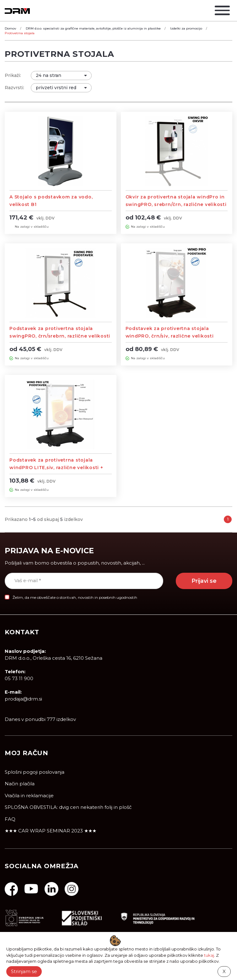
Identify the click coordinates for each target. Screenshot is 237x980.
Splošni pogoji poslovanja (35, 772)
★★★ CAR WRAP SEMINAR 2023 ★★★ (51, 831)
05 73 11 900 (19, 679)
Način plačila (20, 784)
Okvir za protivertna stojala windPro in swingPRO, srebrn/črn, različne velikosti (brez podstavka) (176, 204)
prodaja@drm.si (23, 699)
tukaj (209, 955)
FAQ (10, 819)
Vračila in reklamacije (29, 796)
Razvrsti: (14, 88)
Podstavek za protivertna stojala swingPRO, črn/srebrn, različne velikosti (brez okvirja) (60, 336)
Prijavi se (204, 581)
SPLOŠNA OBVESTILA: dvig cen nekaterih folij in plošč (68, 807)
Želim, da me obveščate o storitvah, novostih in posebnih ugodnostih (75, 597)
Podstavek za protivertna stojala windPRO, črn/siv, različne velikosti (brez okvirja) (170, 336)
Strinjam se (24, 971)
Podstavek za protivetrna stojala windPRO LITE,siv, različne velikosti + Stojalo (56, 468)
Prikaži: (13, 75)
